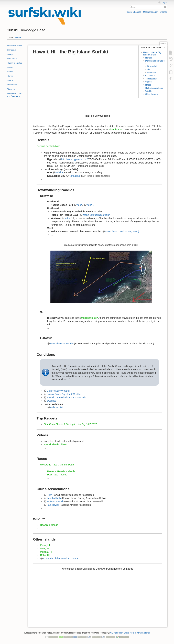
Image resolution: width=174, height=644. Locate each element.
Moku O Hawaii (55, 501)
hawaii (18, 38)
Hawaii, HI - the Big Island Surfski (152, 54)
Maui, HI (45, 548)
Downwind (152, 66)
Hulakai (60, 172)
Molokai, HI (46, 552)
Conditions (150, 76)
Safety (10, 54)
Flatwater (151, 73)
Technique (12, 50)
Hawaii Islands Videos (55, 444)
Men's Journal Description (97, 215)
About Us (11, 89)
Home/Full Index (14, 46)
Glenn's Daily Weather (58, 391)
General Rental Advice (48, 146)
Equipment (12, 59)
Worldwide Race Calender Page (57, 465)
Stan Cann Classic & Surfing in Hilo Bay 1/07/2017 (70, 424)
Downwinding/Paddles (155, 62)
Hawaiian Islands (49, 525)
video (79, 205)
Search (166, 7)
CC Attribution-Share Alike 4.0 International (130, 633)
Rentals (149, 58)
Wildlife (149, 91)
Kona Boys (75, 176)
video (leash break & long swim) (122, 231)
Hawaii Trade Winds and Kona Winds (66, 397)
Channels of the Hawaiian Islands (61, 558)
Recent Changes (133, 12)
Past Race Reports (57, 475)
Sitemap (163, 12)
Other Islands (151, 94)
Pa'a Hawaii (53, 505)
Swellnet (51, 401)
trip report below (90, 318)
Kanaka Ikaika (54, 498)
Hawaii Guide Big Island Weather (64, 394)
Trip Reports (151, 79)
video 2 (90, 205)
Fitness (10, 72)
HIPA (49, 495)
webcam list (56, 407)
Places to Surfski (14, 63)
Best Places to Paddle (62, 344)
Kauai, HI (45, 545)
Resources (12, 85)
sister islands (116, 130)
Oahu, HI (45, 555)
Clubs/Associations (154, 88)
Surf (149, 69)
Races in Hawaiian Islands (61, 471)
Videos (10, 80)
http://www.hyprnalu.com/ (74, 159)
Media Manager (150, 12)
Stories (10, 76)
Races (10, 67)
